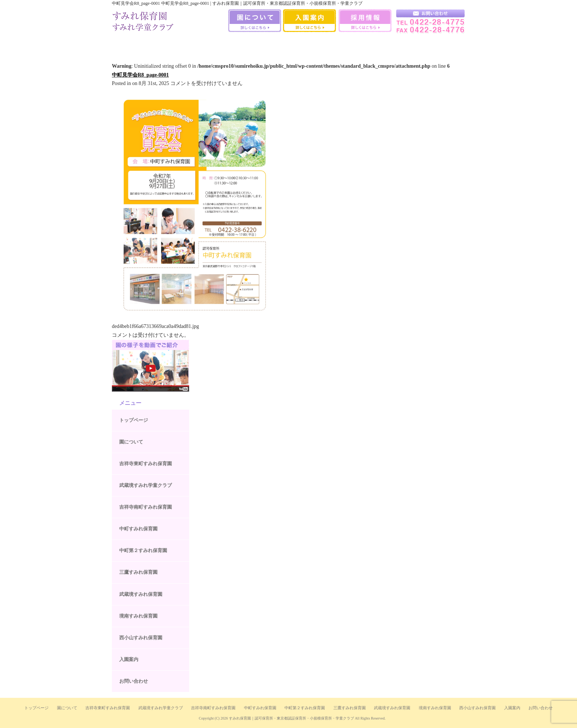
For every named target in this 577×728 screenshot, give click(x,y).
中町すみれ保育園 (210, 44)
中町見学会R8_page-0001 (140, 75)
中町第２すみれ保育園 (143, 550)
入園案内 (129, 659)
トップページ (134, 420)
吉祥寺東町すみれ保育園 (146, 464)
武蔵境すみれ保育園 (328, 44)
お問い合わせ (134, 681)
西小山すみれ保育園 (405, 44)
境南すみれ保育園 (367, 44)
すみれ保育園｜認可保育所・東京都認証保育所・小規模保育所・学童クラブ (291, 718)
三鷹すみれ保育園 (288, 44)
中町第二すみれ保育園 (249, 44)
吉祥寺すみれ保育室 (131, 44)
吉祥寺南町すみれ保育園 (171, 44)
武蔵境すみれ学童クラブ (444, 44)
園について (131, 442)
